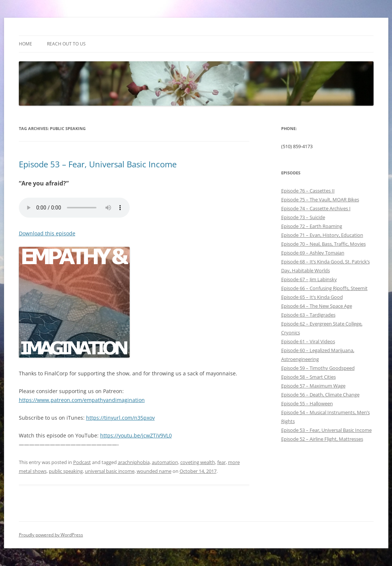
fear (221, 462)
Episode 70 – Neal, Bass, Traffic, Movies (323, 244)
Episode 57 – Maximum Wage (313, 386)
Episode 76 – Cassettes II (308, 191)
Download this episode (47, 233)
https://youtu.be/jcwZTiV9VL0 (136, 435)
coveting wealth (198, 462)
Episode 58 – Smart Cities (309, 377)
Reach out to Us (66, 44)
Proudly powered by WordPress (51, 535)
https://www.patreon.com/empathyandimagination (82, 400)
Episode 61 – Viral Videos (308, 341)
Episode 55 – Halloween (307, 403)
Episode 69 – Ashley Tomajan (313, 253)
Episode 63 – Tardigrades (308, 315)
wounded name (154, 471)
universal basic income (110, 471)
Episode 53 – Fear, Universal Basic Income (98, 164)
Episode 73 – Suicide (303, 217)
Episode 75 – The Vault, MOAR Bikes (320, 200)
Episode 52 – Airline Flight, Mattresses (322, 439)
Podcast (82, 462)
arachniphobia (134, 462)
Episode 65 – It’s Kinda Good (312, 297)
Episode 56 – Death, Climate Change (320, 395)
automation (165, 462)
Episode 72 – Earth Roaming (312, 226)
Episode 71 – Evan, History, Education (322, 235)
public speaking (66, 471)
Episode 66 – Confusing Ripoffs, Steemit (324, 288)
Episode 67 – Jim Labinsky (309, 279)
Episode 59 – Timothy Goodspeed (318, 368)
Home (25, 44)
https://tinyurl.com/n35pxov (120, 418)
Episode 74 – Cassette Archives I (316, 208)
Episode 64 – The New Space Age (317, 306)
